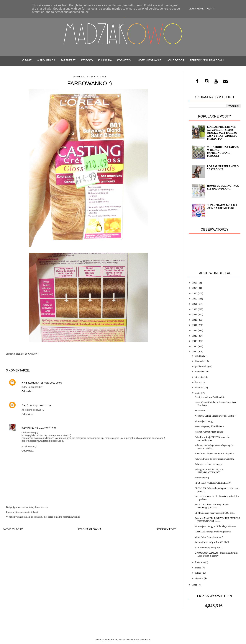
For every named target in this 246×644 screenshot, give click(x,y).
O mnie (27, 60)
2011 (195, 585)
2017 (195, 325)
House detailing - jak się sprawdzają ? (223, 187)
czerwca (199, 388)
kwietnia (200, 562)
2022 (195, 299)
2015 (195, 336)
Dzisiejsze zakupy (203, 397)
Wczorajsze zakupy (204, 421)
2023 (195, 293)
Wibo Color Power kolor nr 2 (209, 537)
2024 (195, 288)
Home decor (175, 60)
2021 (195, 304)
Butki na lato (219, 397)
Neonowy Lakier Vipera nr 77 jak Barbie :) (215, 416)
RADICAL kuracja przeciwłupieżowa (213, 532)
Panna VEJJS (111, 639)
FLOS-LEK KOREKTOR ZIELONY (213, 483)
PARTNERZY (68, 60)
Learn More (196, 9)
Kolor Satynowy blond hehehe (209, 426)
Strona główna (90, 529)
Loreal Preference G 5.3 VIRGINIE (223, 168)
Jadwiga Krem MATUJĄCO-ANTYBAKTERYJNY (209, 471)
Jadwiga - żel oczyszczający (208, 464)
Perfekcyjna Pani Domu (207, 60)
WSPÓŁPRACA (46, 60)
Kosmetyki (125, 60)
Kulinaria (105, 60)
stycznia (199, 578)
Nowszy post (13, 529)
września (200, 372)
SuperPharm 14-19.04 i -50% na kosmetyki (222, 207)
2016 (195, 330)
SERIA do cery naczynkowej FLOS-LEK (215, 513)
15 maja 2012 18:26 (46, 428)
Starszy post (166, 529)
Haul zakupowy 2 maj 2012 (208, 548)
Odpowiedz (28, 391)
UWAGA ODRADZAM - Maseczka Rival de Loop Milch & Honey (217, 554)
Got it (211, 9)
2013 (195, 346)
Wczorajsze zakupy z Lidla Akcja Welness (215, 526)
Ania (25, 405)
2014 (195, 341)
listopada (200, 361)
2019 (195, 314)
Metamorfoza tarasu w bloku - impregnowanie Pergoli (223, 151)
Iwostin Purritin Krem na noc (209, 432)
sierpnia (199, 377)
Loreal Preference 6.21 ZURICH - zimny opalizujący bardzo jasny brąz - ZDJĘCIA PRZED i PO (222, 133)
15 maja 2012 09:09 (51, 383)
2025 (195, 283)
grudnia (199, 356)
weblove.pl (145, 639)
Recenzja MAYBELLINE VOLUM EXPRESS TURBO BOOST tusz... (217, 520)
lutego (198, 573)
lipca (198, 382)
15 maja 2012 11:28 (40, 406)
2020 (195, 309)
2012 (195, 352)
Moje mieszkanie (149, 60)
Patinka (28, 428)
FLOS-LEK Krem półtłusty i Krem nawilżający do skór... (212, 506)
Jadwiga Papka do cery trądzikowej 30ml (214, 459)
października (201, 366)
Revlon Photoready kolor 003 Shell (212, 542)
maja (198, 393)
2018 (195, 320)
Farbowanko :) (202, 478)
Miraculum (200, 411)
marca (198, 568)
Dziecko (87, 60)
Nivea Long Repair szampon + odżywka (214, 453)
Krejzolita (31, 383)
